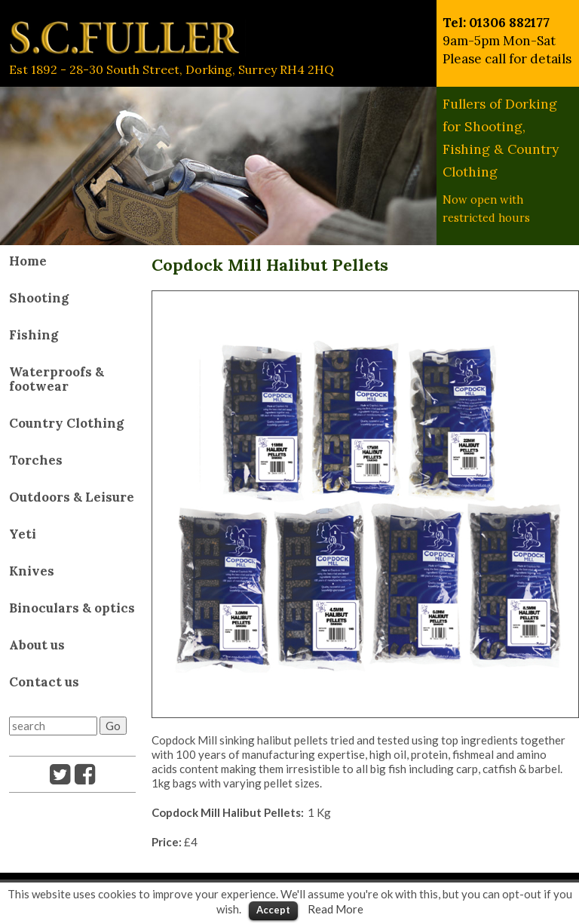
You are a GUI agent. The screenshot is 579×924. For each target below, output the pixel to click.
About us (37, 645)
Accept (273, 910)
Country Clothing (66, 423)
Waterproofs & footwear (57, 379)
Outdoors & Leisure (72, 497)
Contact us (44, 682)
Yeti (23, 534)
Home (28, 261)
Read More (335, 909)
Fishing (34, 335)
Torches (36, 460)
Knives (32, 571)
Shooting (39, 298)
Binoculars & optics (72, 608)
